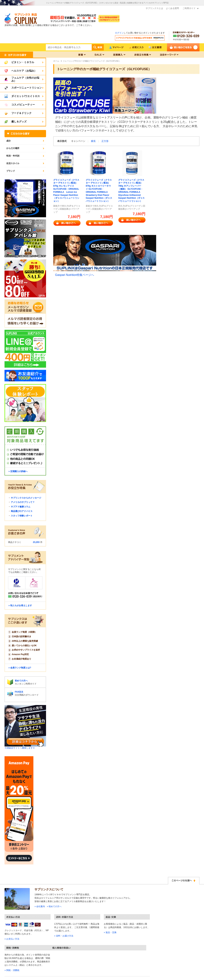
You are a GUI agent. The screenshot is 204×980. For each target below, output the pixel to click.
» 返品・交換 (110, 932)
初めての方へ (21, 681)
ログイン (119, 33)
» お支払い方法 (12, 939)
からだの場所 (13, 148)
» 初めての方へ (54, 906)
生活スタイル (13, 163)
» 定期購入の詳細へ (18, 471)
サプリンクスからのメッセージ (26, 498)
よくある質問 (172, 8)
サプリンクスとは (154, 8)
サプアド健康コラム (21, 507)
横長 (93, 141)
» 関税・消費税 (12, 970)
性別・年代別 (13, 156)
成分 (8, 141)
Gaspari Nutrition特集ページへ (75, 275)
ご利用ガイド (189, 8)
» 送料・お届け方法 (64, 936)
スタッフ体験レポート (22, 516)
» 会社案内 (40, 906)
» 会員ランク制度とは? (20, 668)
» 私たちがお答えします (20, 605)
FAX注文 (19, 692)
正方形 (105, 141)
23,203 (36, 542)
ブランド (11, 171)
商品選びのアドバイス (22, 511)
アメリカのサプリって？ (23, 502)
